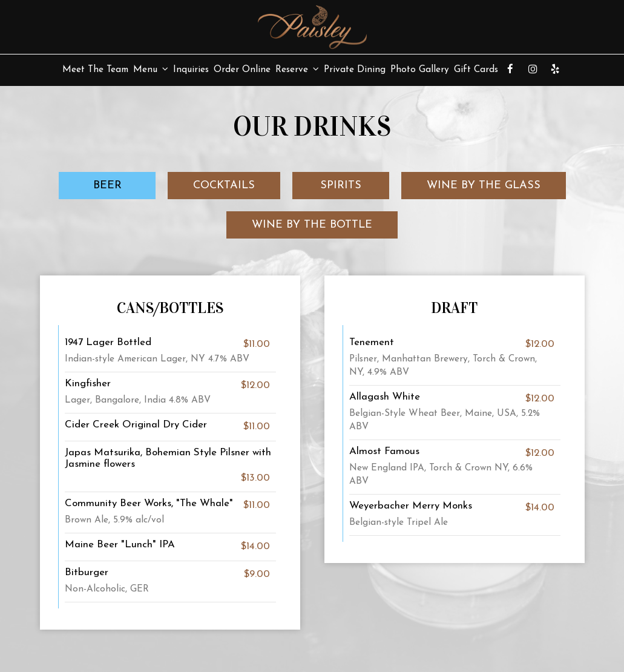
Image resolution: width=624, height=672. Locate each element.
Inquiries (191, 70)
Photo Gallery (420, 70)
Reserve (297, 69)
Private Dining (355, 70)
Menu (151, 69)
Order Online (242, 70)
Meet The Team (95, 70)
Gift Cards (476, 70)
